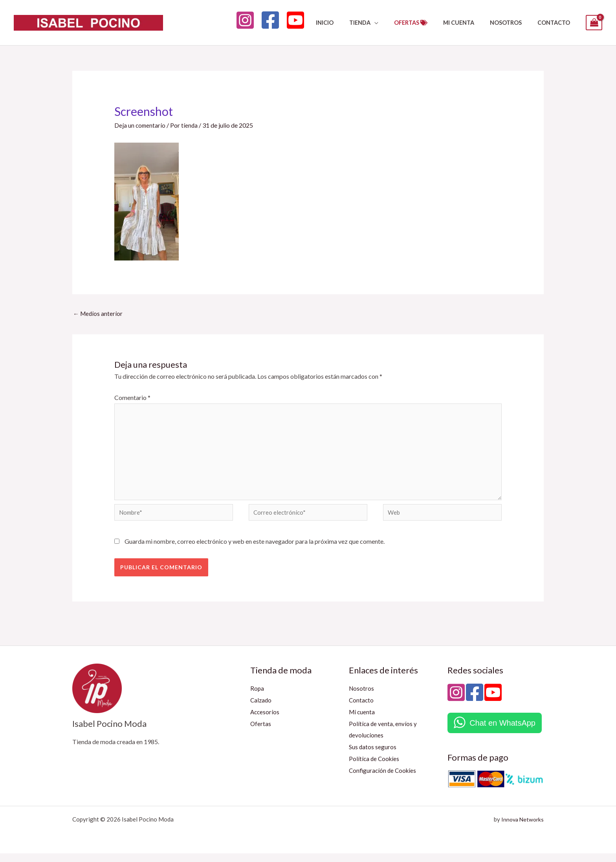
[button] (394, 23)
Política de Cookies (375, 767)
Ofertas (261, 732)
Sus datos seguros (373, 755)
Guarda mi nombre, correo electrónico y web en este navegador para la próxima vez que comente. (255, 550)
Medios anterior (99, 314)
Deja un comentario (140, 125)
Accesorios (265, 720)
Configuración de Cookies (384, 779)
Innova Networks (521, 828)
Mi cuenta (362, 720)
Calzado (261, 709)
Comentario (132, 398)
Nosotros (362, 697)
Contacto (362, 709)
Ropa (257, 697)
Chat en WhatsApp (502, 732)
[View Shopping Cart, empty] (594, 23)
